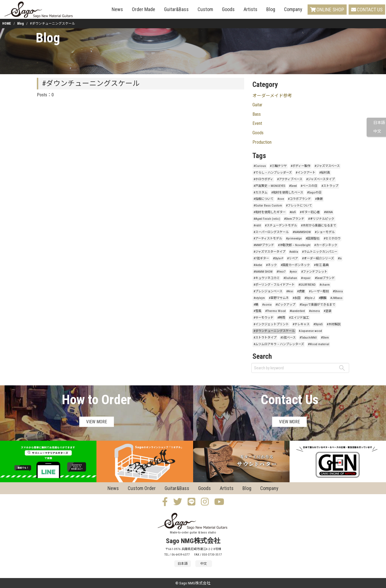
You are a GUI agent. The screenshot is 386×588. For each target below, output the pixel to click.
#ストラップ (330, 186)
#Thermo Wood (275, 311)
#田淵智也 (313, 238)
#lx (340, 258)
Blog (271, 9)
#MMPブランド (264, 245)
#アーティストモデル (268, 238)
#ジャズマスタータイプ (269, 252)
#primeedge (294, 238)
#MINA (328, 212)
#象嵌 (319, 199)
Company (293, 9)
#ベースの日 (309, 186)
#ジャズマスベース (327, 166)
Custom (205, 9)
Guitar (257, 105)
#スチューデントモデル (281, 225)
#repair (306, 278)
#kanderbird (297, 311)
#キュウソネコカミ (267, 278)
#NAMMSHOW (302, 232)
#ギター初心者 (310, 212)
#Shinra (338, 291)
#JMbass (336, 298)
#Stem (325, 338)
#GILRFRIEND (307, 285)
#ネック (271, 265)
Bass (257, 114)
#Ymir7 (281, 272)
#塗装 (328, 311)
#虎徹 (301, 291)
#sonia (267, 305)
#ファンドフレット (314, 272)
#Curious (260, 166)
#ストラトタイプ (265, 338)
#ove (281, 199)
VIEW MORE (97, 422)
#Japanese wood (310, 331)
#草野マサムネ (279, 298)
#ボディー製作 (301, 166)
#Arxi (290, 291)
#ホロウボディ (263, 179)
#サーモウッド (264, 318)
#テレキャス (301, 324)
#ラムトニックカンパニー (320, 252)
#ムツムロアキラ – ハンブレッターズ (279, 344)
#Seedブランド (325, 278)
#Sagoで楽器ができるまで (317, 305)
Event (257, 123)
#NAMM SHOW (263, 272)
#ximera (314, 311)
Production (262, 142)
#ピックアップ (285, 305)
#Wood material (319, 344)
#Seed (293, 186)
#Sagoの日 (314, 193)
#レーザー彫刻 (319, 291)
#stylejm (259, 298)
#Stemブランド (294, 219)
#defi (293, 212)
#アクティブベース (290, 179)
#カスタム (260, 193)
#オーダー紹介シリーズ (318, 258)
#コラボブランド (299, 199)
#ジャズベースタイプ (320, 179)
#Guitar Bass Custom (268, 206)
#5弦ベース (288, 338)
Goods (228, 9)
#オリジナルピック (321, 219)
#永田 (296, 298)
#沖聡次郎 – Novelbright (294, 245)
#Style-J (310, 298)
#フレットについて (299, 206)
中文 (377, 131)
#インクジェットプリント (271, 324)
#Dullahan (290, 278)
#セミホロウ (332, 238)
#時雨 (281, 318)
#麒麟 (323, 298)
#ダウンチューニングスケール (274, 331)
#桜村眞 (325, 173)
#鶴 (256, 305)
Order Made (144, 9)
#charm (325, 285)
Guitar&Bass (176, 9)
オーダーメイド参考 (272, 96)
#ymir (293, 272)
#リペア (292, 258)
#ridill (257, 225)
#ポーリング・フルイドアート (274, 285)
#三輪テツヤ (278, 166)
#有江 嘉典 (321, 265)
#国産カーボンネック (295, 265)
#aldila (294, 252)
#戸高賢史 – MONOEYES (269, 186)
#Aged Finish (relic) (267, 219)
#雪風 (257, 311)
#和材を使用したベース (287, 193)
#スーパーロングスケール (271, 232)
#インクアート (306, 173)
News (117, 9)
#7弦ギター (261, 258)
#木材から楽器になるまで (319, 225)
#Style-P (278, 258)
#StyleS (318, 324)
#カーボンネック (326, 245)
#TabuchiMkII (308, 338)
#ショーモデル (325, 232)
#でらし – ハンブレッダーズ (273, 173)
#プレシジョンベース (268, 291)
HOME (7, 24)
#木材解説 (334, 324)
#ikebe (258, 265)
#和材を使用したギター (270, 212)
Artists (250, 9)
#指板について (264, 199)
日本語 (379, 123)
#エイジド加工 (299, 318)
